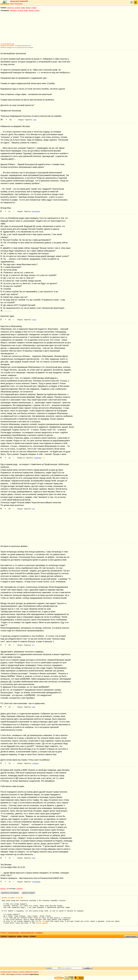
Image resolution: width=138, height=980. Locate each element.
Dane (34, 707)
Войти (12, 4)
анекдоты (10, 8)
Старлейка (35, 763)
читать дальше (43, 923)
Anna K (34, 320)
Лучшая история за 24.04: (13, 898)
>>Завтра (19, 889)
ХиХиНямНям (36, 882)
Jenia (35, 120)
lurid (33, 509)
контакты (15, 972)
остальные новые (13, 933)
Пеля (34, 858)
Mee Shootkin (36, 211)
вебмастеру (29, 972)
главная (4, 936)
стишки (34, 8)
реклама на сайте (6, 972)
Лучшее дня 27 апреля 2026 (19, 1)
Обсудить (21, 120)
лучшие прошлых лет (27, 933)
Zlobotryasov (38, 458)
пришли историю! (131, 936)
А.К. (33, 645)
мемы (23, 8)
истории (17, 8)
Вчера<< (4, 889)
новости (36, 972)
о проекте (22, 972)
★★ (44, 458)
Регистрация (19, 4)
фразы (28, 8)
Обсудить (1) (21, 458)
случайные (39, 933)
